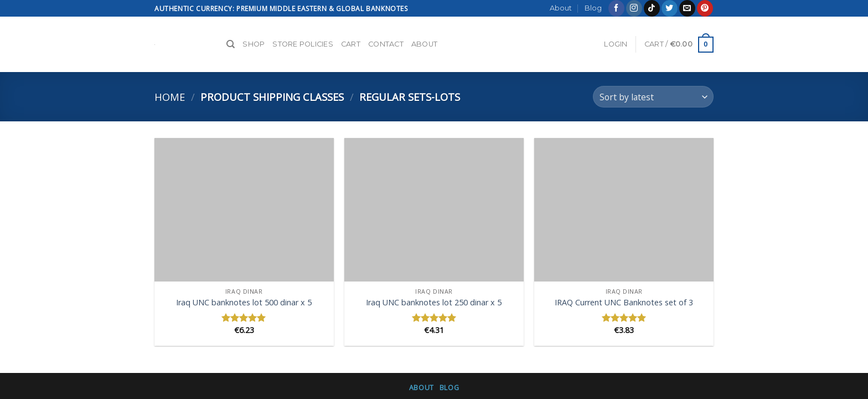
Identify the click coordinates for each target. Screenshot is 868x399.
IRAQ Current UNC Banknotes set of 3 (624, 303)
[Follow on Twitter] (670, 8)
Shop (254, 44)
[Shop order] (653, 97)
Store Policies (303, 44)
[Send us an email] (687, 8)
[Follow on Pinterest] (705, 8)
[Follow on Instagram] (634, 8)
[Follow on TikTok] (652, 8)
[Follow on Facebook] (616, 8)
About (561, 8)
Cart (351, 44)
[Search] (231, 44)
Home (170, 97)
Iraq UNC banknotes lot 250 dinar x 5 (434, 303)
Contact (386, 44)
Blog (593, 8)
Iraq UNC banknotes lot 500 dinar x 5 (244, 303)
